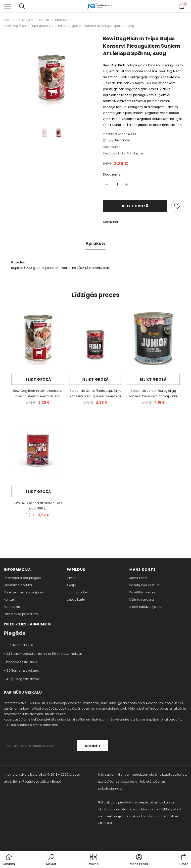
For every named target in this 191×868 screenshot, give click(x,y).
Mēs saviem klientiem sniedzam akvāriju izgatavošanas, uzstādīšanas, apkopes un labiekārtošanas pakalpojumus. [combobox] (143, 781)
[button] (51, 860)
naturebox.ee (108, 837)
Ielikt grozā (135, 206)
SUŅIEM (28, 20)
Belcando (123, 140)
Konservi (62, 20)
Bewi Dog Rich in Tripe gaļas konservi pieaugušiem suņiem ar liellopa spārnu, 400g (69, 26)
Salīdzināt (111, 222)
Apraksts (96, 243)
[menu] (7, 6)
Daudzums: (112, 174)
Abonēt (93, 746)
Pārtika (44, 20)
